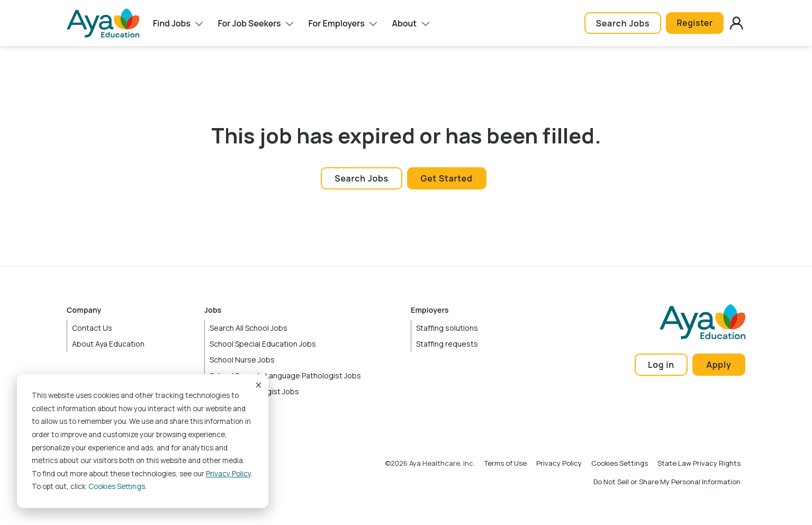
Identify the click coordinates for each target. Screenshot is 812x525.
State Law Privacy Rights (699, 463)
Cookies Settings (620, 463)
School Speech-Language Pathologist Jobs (285, 375)
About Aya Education (108, 344)
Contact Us (92, 328)
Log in (661, 365)
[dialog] (143, 441)
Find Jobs (172, 23)
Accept (258, 385)
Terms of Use (506, 463)
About (405, 23)
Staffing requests (447, 344)
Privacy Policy (228, 474)
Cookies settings (117, 486)
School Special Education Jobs (263, 344)
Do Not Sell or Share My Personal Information (667, 482)
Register (693, 23)
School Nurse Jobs (242, 360)
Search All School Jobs (249, 328)
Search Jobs (620, 23)
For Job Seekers (249, 23)
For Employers (336, 23)
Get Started (447, 178)
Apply (719, 365)
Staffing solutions (447, 328)
